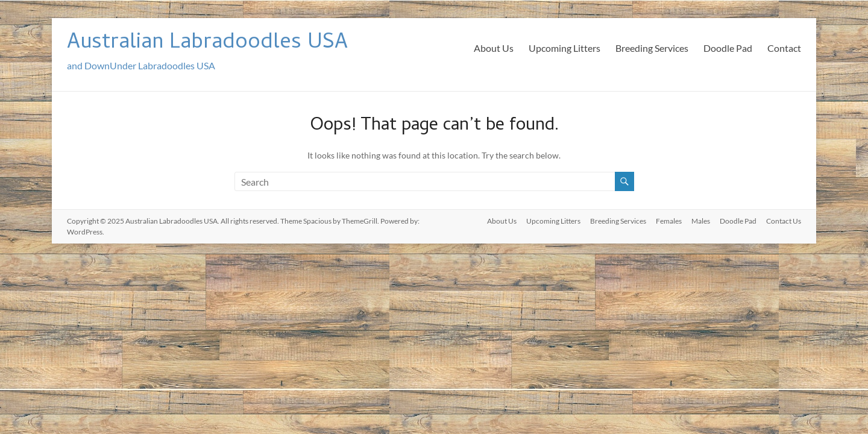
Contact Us (784, 221)
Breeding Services (652, 48)
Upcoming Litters (565, 48)
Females (669, 221)
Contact (784, 48)
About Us (494, 48)
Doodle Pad (728, 48)
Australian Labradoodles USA (207, 44)
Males (701, 221)
